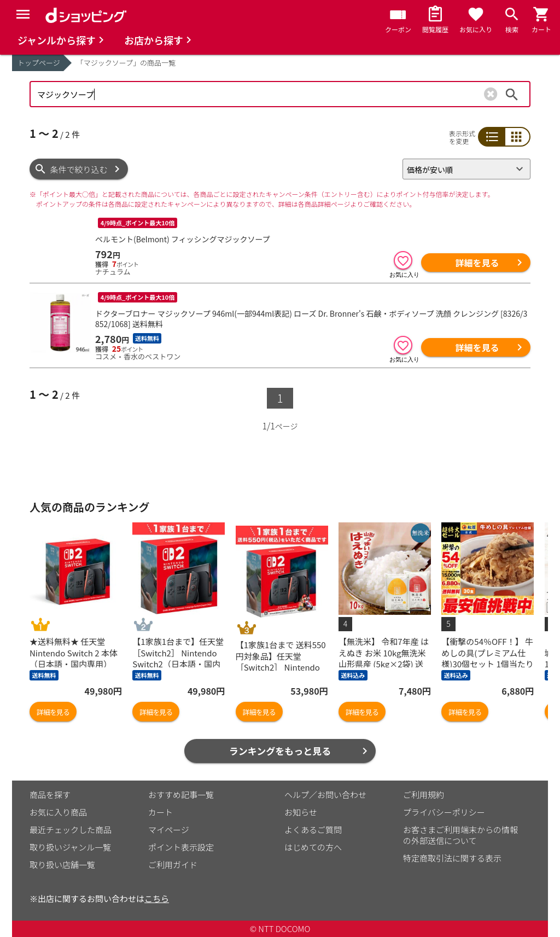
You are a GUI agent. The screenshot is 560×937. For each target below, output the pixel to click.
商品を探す (50, 795)
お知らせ (301, 812)
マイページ (169, 830)
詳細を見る (477, 263)
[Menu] (23, 14)
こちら (157, 898)
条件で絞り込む (79, 169)
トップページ (39, 63)
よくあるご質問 (313, 830)
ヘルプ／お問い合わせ (325, 795)
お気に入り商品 (58, 812)
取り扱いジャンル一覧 (70, 847)
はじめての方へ (313, 847)
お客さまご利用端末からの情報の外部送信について (460, 835)
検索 (512, 94)
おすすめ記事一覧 (181, 795)
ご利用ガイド (173, 865)
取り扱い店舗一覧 (62, 865)
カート (161, 812)
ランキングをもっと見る (280, 751)
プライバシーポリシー (444, 812)
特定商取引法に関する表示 (452, 858)
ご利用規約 (424, 795)
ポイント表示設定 (181, 847)
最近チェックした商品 (71, 830)
